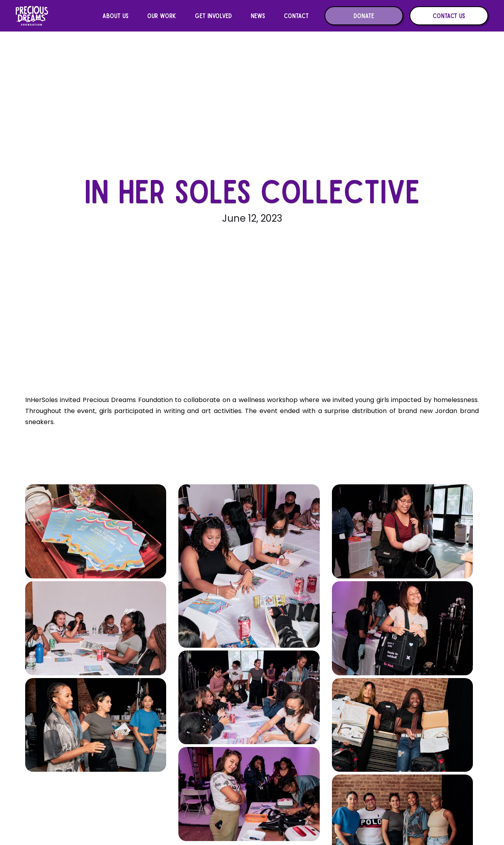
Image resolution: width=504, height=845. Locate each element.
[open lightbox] (99, 531)
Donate (364, 16)
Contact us (449, 16)
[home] (32, 16)
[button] (115, 16)
